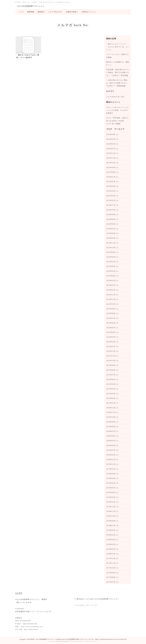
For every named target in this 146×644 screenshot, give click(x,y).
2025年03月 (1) (112, 191)
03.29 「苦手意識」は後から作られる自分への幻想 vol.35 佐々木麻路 (117, 121)
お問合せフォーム (89, 12)
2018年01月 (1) (112, 554)
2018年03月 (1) (112, 544)
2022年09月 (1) (112, 309)
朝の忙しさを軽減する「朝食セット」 (118, 63)
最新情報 (31, 12)
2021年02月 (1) (112, 398)
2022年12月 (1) (112, 295)
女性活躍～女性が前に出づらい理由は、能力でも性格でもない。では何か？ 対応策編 (118, 72)
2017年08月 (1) (112, 577)
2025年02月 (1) (112, 196)
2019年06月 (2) (112, 483)
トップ (21, 12)
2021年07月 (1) (112, 375)
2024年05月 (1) (112, 229)
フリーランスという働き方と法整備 (118, 56)
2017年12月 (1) (112, 558)
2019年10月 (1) (112, 469)
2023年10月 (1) (112, 248)
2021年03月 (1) (112, 394)
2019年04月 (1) (112, 492)
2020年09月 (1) (112, 422)
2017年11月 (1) (112, 563)
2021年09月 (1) (112, 365)
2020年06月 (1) (112, 436)
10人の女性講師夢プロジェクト (31, 6)
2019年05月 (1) (112, 488)
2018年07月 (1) (112, 526)
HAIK (95, 641)
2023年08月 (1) (112, 257)
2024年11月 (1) (112, 205)
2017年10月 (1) (112, 568)
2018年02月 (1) (112, 549)
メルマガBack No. (55, 12)
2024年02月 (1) (112, 238)
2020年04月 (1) (112, 445)
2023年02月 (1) (112, 285)
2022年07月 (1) (112, 318)
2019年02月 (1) (112, 497)
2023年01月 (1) (112, 290)
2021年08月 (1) (112, 370)
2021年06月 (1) (112, 379)
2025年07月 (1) (112, 177)
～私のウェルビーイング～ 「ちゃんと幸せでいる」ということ (118, 47)
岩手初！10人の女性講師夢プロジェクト (42, 639)
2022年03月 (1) (112, 337)
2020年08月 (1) (112, 427)
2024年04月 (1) (112, 233)
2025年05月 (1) (112, 182)
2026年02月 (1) (112, 144)
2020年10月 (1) (112, 417)
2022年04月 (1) (112, 332)
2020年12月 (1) (112, 408)
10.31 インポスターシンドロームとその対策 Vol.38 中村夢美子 (117, 110)
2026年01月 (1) (112, 149)
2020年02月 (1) (112, 455)
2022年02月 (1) (112, 342)
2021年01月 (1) (112, 403)
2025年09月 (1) (112, 168)
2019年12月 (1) (112, 464)
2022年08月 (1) (112, 313)
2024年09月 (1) (112, 215)
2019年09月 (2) (112, 474)
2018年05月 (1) (112, 535)
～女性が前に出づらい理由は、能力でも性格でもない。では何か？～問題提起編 (118, 83)
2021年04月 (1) (112, 389)
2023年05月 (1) (112, 271)
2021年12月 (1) (112, 351)
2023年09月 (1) (112, 252)
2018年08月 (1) (112, 521)
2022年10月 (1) (112, 304)
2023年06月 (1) (112, 266)
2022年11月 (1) (112, 299)
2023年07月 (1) (112, 262)
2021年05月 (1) (112, 384)
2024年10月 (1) (112, 210)
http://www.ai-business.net (32, 627)
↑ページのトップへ (82, 605)
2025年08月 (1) (112, 172)
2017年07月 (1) (112, 582)
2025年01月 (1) (112, 200)
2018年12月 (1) (112, 507)
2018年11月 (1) (112, 511)
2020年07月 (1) (112, 431)
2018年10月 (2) (112, 516)
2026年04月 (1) (112, 134)
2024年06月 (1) (112, 224)
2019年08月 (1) (112, 478)
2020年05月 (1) (112, 441)
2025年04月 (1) (112, 186)
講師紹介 (41, 12)
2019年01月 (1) (112, 502)
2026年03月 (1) (112, 139)
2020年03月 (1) (112, 450)
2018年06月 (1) (112, 530)
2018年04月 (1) (112, 540)
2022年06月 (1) (112, 323)
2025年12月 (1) (112, 153)
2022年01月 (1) (112, 347)
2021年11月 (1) (112, 356)
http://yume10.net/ (31, 629)
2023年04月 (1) (112, 276)
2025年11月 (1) (112, 158)
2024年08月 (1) (112, 219)
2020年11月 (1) (112, 412)
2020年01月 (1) (112, 460)
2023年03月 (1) (112, 281)
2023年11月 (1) (112, 243)
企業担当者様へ (72, 12)
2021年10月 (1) (112, 361)
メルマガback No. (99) (115, 97)
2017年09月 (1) (112, 573)
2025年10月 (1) (112, 163)
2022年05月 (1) (112, 328)
